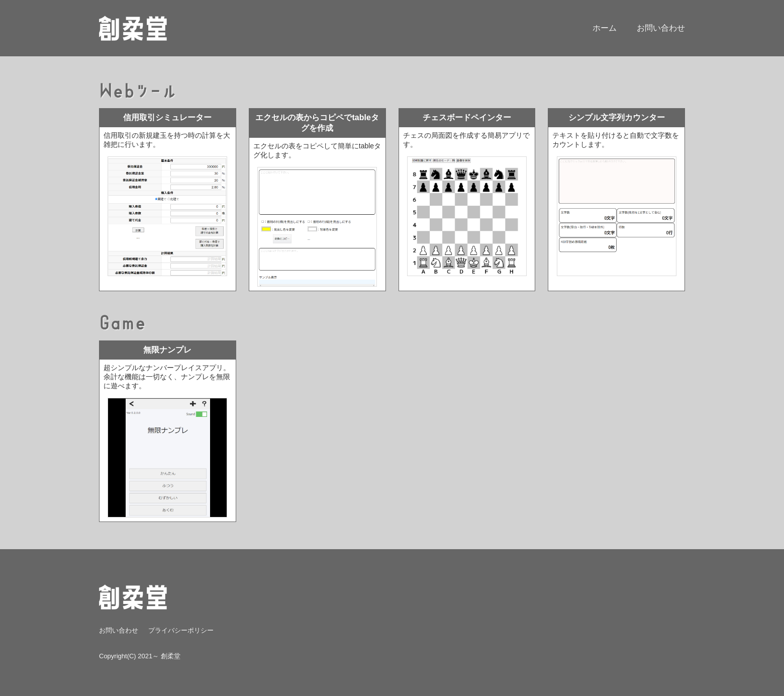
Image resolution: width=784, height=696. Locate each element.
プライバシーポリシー (181, 630)
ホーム (605, 28)
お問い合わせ (661, 28)
